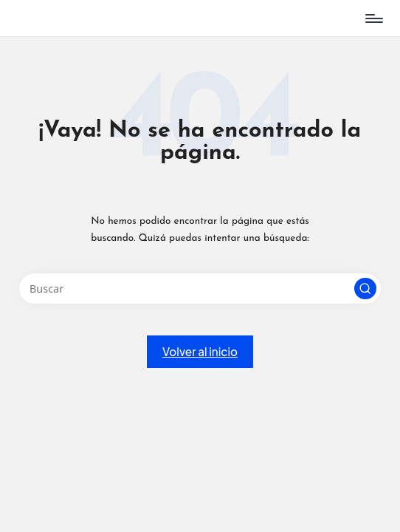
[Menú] (373, 18)
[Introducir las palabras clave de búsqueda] (200, 289)
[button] (365, 289)
